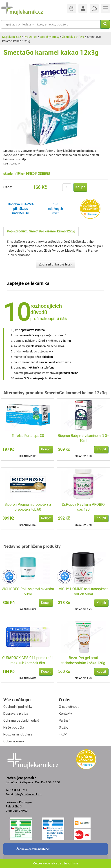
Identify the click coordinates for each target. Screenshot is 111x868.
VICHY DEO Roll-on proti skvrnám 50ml (28, 592)
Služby (64, 727)
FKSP (63, 734)
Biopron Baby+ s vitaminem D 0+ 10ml (83, 438)
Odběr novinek (14, 741)
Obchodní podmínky (18, 707)
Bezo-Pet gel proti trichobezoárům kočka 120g (83, 660)
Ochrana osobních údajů (21, 721)
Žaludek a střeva (73, 37)
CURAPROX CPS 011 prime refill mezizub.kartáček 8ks (28, 660)
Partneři (65, 721)
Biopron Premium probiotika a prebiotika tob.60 (28, 507)
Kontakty (65, 714)
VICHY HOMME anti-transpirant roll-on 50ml (83, 592)
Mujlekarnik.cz (12, 37)
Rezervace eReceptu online (56, 863)
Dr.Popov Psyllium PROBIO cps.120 (83, 507)
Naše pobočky (14, 727)
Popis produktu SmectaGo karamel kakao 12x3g (41, 231)
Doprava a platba (16, 714)
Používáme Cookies (18, 734)
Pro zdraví (30, 37)
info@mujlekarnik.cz (28, 794)
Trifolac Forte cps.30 (28, 436)
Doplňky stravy (50, 37)
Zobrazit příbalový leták (55, 264)
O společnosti (69, 707)
